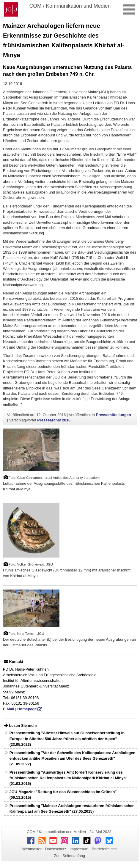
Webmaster (32, 849)
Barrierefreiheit (104, 849)
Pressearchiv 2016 (54, 420)
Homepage (27, 709)
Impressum (79, 849)
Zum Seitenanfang (69, 856)
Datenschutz (55, 849)
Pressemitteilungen (114, 415)
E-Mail (9, 709)
